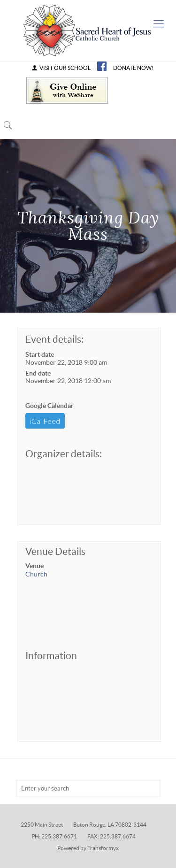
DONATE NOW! (133, 68)
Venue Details (55, 551)
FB (102, 66)
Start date (40, 354)
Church (36, 574)
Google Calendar (50, 406)
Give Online (67, 90)
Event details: (54, 339)
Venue (34, 566)
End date (38, 373)
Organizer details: (64, 454)
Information (51, 656)
